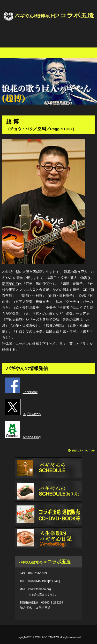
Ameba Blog (23, 437)
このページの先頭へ (82, 451)
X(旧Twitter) (23, 414)
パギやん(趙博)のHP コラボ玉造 (49, 22)
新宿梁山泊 (10, 284)
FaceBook (21, 392)
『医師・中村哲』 (32, 296)
